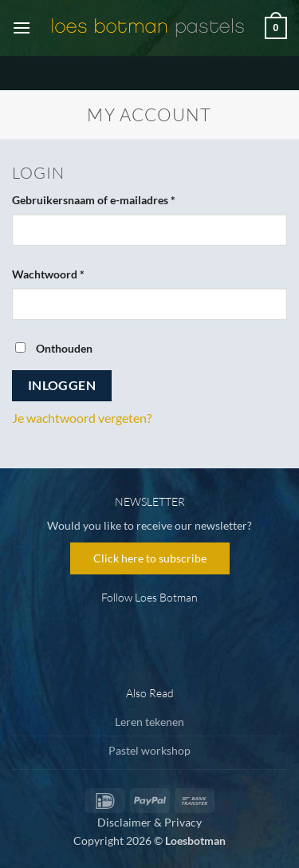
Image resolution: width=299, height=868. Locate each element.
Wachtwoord (65, 273)
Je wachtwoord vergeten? (82, 418)
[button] (22, 28)
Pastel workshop (149, 750)
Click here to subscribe (150, 558)
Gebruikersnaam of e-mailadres (111, 199)
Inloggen (62, 385)
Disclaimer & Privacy (149, 822)
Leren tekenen (149, 722)
